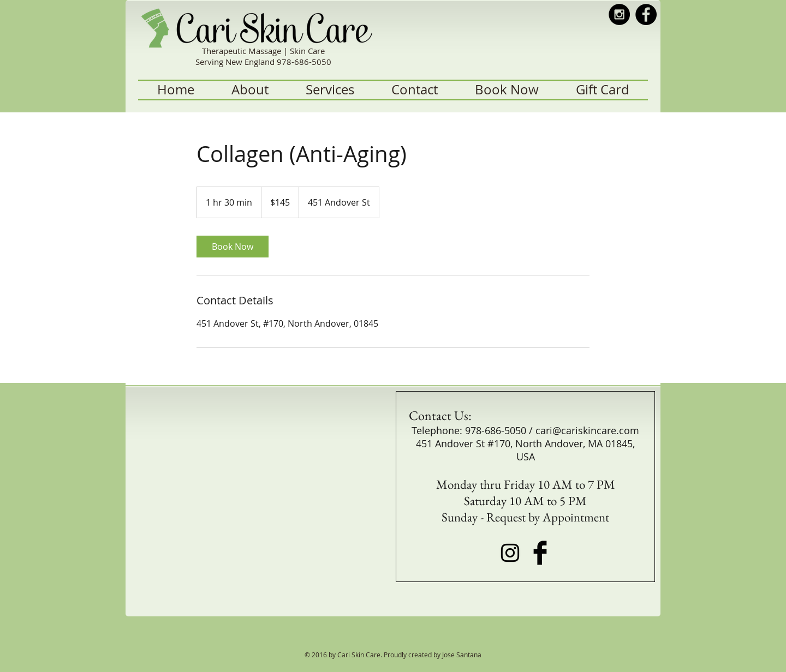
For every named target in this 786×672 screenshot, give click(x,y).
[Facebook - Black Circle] (646, 14)
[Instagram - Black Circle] (619, 14)
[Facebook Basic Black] (540, 553)
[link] (233, 247)
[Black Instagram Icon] (510, 553)
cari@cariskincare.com (587, 430)
